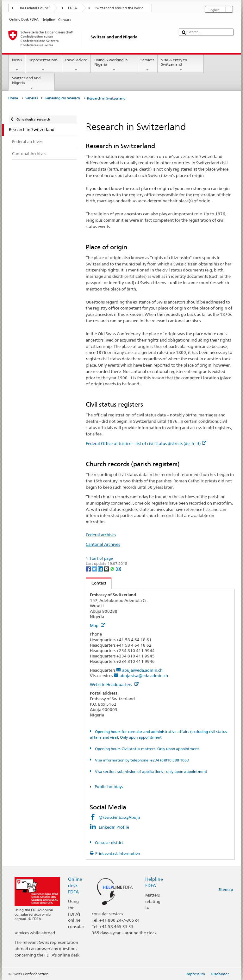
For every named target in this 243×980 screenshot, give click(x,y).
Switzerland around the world (119, 8)
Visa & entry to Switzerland (181, 65)
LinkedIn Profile (114, 827)
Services (147, 65)
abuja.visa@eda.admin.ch (144, 676)
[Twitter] (95, 569)
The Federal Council (34, 8)
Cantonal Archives (103, 544)
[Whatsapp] (113, 569)
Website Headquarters (114, 684)
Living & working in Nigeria (114, 65)
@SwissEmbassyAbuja (119, 817)
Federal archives (101, 535)
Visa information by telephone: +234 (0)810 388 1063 (141, 760)
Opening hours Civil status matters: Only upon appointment (146, 749)
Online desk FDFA (75, 885)
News (17, 65)
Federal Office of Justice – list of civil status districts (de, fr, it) (146, 443)
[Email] (118, 569)
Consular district (109, 843)
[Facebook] (89, 569)
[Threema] (107, 569)
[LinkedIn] (101, 569)
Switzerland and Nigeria (32, 83)
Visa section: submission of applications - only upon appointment (151, 771)
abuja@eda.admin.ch (142, 670)
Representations (43, 65)
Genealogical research (62, 98)
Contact (96, 583)
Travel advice (76, 65)
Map (97, 625)
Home (13, 98)
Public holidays (109, 787)
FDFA (72, 8)
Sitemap (226, 889)
